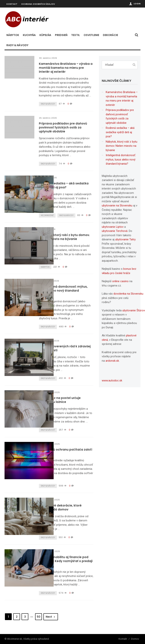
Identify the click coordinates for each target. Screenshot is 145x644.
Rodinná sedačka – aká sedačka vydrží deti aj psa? (64, 185)
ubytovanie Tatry (125, 239)
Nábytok (13, 35)
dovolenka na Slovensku (128, 294)
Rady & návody (17, 45)
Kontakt (12, 4)
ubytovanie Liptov (113, 227)
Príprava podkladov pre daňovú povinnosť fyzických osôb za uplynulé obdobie (63, 127)
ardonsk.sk (112, 361)
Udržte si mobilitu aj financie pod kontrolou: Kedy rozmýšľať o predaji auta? (66, 561)
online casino (120, 281)
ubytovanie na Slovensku (117, 205)
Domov (135, 639)
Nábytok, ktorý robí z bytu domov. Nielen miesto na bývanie (64, 237)
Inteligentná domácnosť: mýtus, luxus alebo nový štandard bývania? (63, 291)
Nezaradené (47, 215)
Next (51, 617)
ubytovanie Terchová (115, 231)
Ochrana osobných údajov (38, 4)
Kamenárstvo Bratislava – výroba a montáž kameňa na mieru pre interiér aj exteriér (66, 68)
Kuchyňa (29, 35)
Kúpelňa (45, 35)
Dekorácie (110, 35)
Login (137, 4)
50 (39, 617)
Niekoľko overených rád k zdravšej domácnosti (65, 348)
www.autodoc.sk (112, 380)
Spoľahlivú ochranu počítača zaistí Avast (66, 451)
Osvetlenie (91, 35)
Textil (76, 35)
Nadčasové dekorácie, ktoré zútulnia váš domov (60, 507)
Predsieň (61, 35)
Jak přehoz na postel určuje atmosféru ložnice (60, 400)
